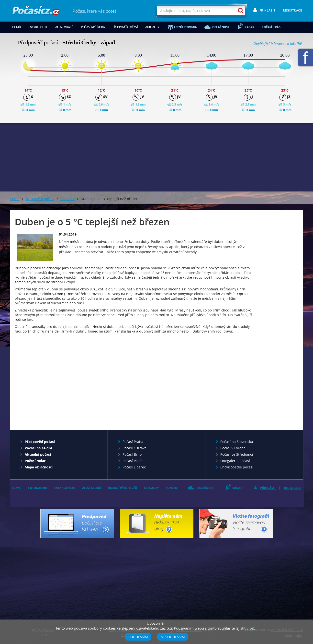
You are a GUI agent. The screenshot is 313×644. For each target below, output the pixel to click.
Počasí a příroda (93, 27)
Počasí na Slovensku (237, 442)
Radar (249, 27)
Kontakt (172, 488)
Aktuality (152, 27)
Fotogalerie (38, 488)
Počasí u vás (271, 27)
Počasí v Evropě (233, 448)
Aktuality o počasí (40, 199)
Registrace (292, 10)
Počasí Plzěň (133, 461)
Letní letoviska (185, 27)
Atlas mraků (64, 27)
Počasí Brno (132, 454)
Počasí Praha (133, 442)
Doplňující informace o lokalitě (278, 44)
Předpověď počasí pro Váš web (77, 524)
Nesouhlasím (173, 637)
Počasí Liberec (134, 467)
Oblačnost (221, 27)
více (250, 628)
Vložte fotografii (236, 524)
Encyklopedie (38, 27)
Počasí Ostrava (134, 448)
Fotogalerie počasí (235, 461)
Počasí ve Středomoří (237, 454)
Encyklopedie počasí (237, 467)
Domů (17, 27)
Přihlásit (268, 10)
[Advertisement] (156, 157)
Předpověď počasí (125, 27)
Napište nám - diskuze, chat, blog (157, 524)
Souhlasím (138, 637)
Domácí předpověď (122, 488)
